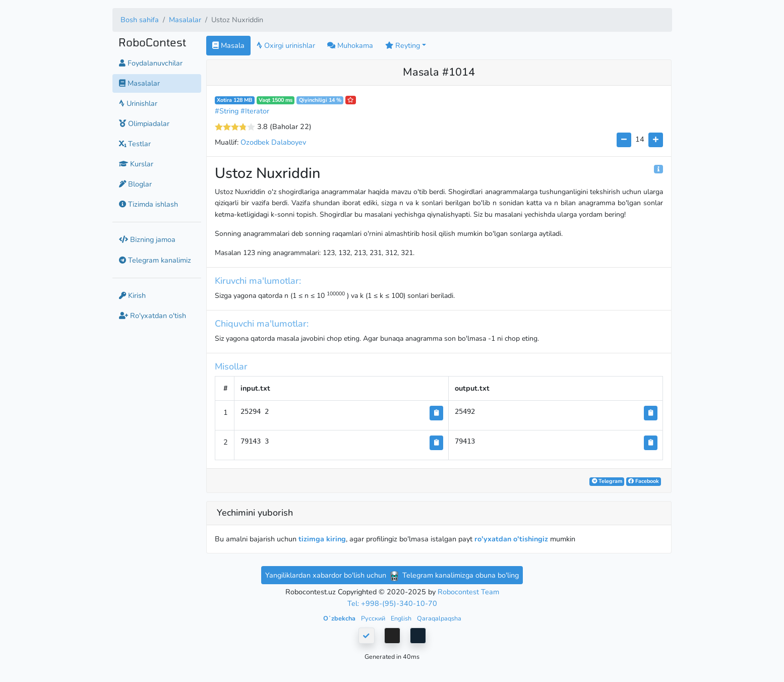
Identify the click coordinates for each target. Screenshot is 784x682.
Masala (228, 45)
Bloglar (135, 184)
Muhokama (350, 45)
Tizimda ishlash (148, 204)
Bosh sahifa (140, 20)
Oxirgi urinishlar (286, 45)
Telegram (607, 481)
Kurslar (136, 164)
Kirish (132, 295)
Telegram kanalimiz (155, 260)
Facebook (644, 481)
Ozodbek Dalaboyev (273, 142)
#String (227, 111)
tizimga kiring (322, 539)
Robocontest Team (468, 592)
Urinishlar (138, 103)
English (402, 618)
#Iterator (255, 111)
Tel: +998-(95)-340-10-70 (392, 603)
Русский (374, 618)
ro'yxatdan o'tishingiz (511, 539)
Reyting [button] (403, 45)
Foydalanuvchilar (151, 63)
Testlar (135, 144)
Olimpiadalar (144, 123)
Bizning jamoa (147, 239)
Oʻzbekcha (340, 618)
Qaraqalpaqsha (439, 618)
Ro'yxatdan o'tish (153, 316)
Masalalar (185, 20)
